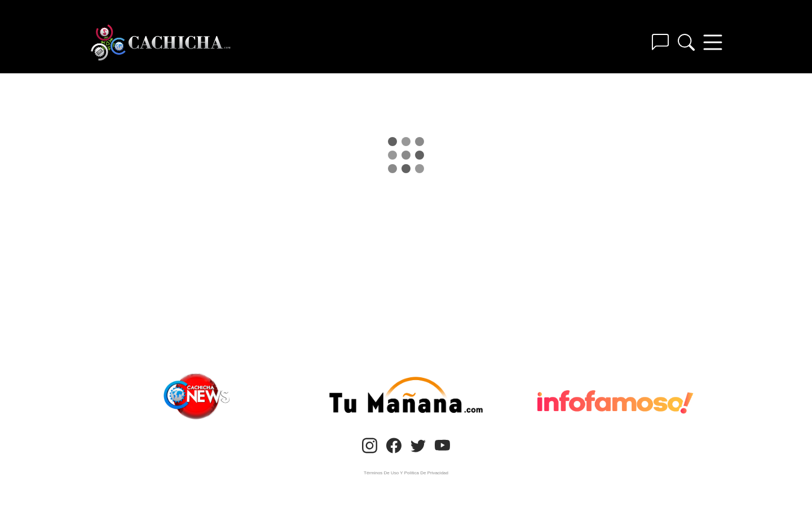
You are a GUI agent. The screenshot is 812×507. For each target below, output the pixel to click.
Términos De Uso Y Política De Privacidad (406, 473)
